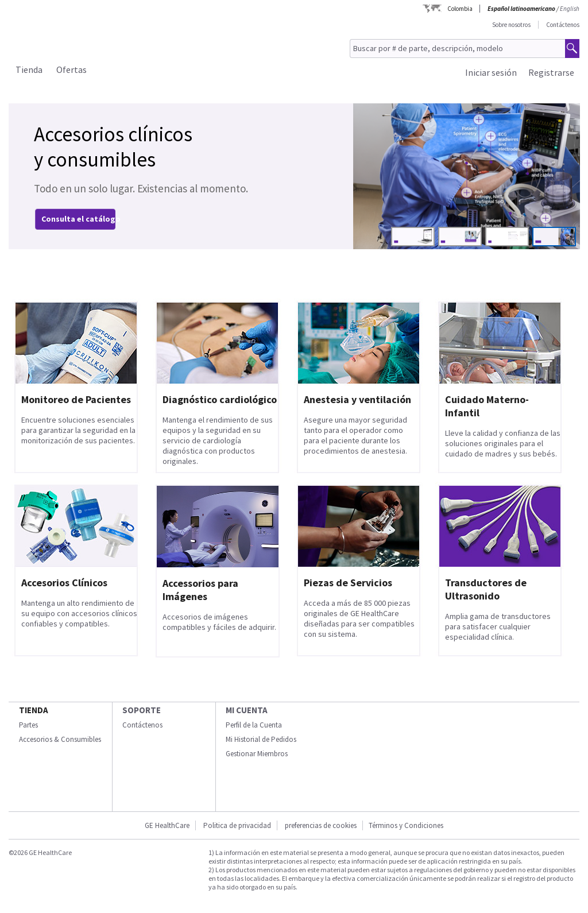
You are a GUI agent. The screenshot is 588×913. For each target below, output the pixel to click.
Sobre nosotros (511, 25)
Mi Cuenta (247, 710)
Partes (28, 725)
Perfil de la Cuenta (254, 725)
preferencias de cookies (321, 825)
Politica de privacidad (237, 825)
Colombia (460, 9)
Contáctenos (563, 25)
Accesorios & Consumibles (60, 739)
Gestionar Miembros (257, 754)
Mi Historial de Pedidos (261, 739)
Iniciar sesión (491, 72)
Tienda (29, 69)
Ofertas (71, 69)
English (570, 9)
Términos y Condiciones (406, 825)
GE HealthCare (167, 825)
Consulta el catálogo (81, 219)
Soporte (142, 710)
